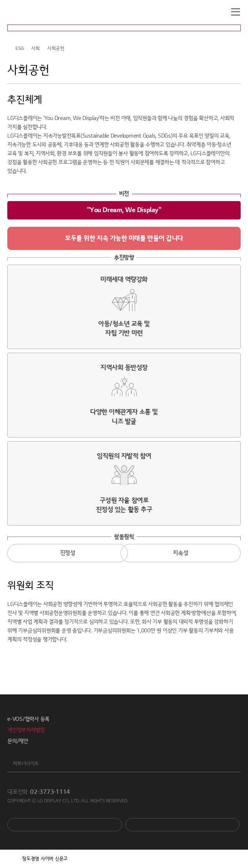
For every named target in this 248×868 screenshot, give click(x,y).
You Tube (65, 825)
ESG (20, 48)
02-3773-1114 (50, 792)
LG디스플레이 (38, 12)
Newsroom (183, 825)
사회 (36, 48)
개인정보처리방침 (26, 730)
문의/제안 (18, 741)
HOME (10, 48)
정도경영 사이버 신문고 (45, 859)
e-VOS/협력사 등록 (28, 719)
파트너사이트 (26, 764)
